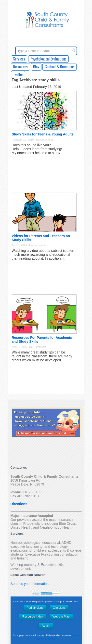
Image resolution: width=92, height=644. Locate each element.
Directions (19, 504)
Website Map (61, 617)
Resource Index (33, 617)
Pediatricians (35, 608)
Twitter (18, 74)
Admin (46, 626)
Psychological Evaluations (48, 59)
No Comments (45, 140)
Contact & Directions (59, 67)
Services (19, 59)
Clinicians (59, 608)
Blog (36, 67)
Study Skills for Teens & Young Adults (43, 134)
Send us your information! (30, 584)
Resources (20, 67)
